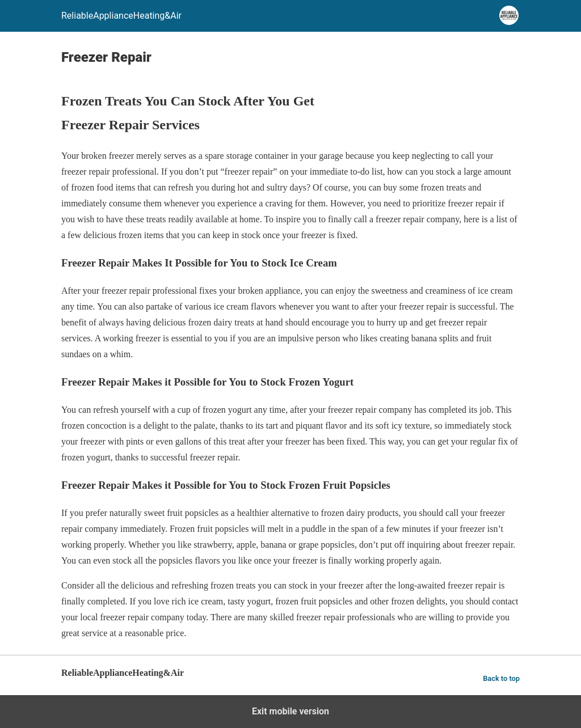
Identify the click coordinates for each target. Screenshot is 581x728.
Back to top (501, 678)
